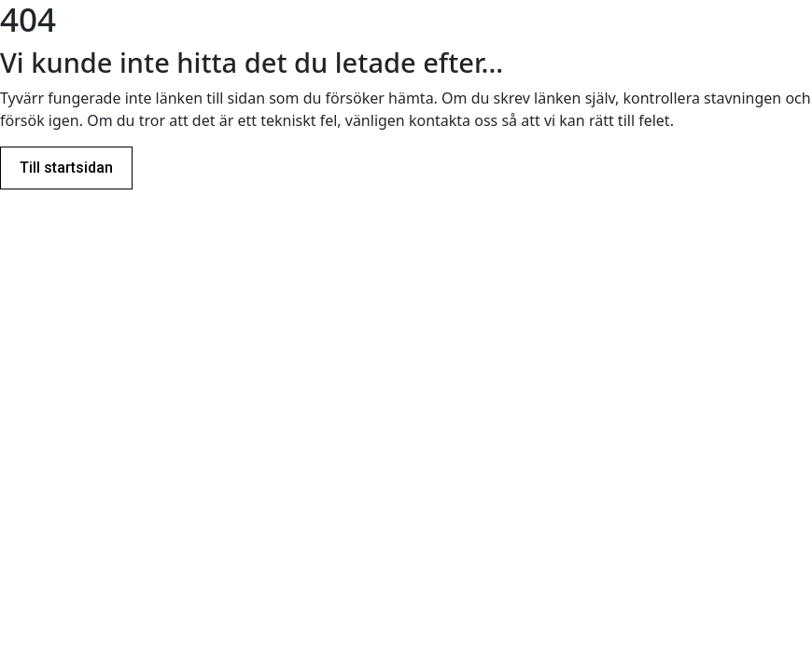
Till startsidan (66, 168)
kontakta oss (453, 120)
